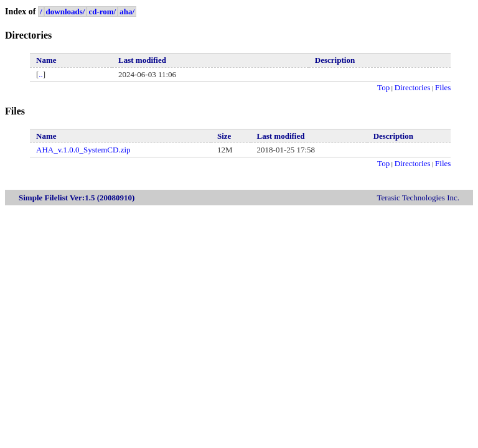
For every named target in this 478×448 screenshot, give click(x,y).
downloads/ (66, 12)
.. (41, 74)
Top (383, 87)
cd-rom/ (102, 12)
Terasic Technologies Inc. (418, 198)
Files (443, 87)
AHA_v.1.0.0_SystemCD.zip (83, 150)
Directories (413, 87)
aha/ (127, 12)
